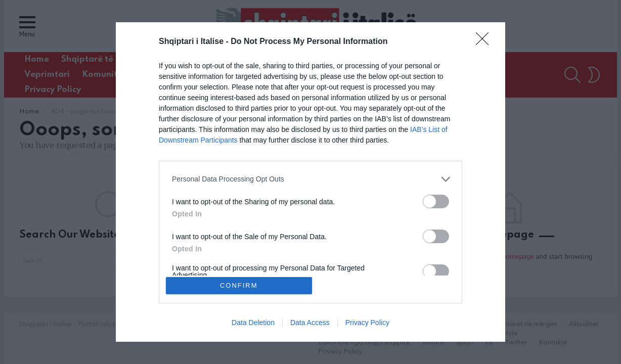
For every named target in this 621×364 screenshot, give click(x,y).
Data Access (310, 325)
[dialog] (310, 182)
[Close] (485, 40)
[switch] (436, 199)
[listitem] (310, 177)
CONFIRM (241, 285)
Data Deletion (253, 325)
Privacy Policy (367, 325)
